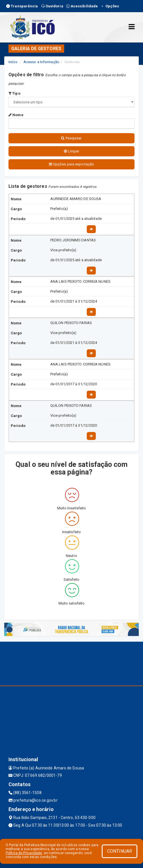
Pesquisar (71, 138)
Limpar (72, 151)
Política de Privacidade (24, 853)
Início (13, 62)
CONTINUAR (120, 851)
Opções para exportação (71, 164)
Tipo (14, 93)
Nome (16, 115)
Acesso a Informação (41, 62)
